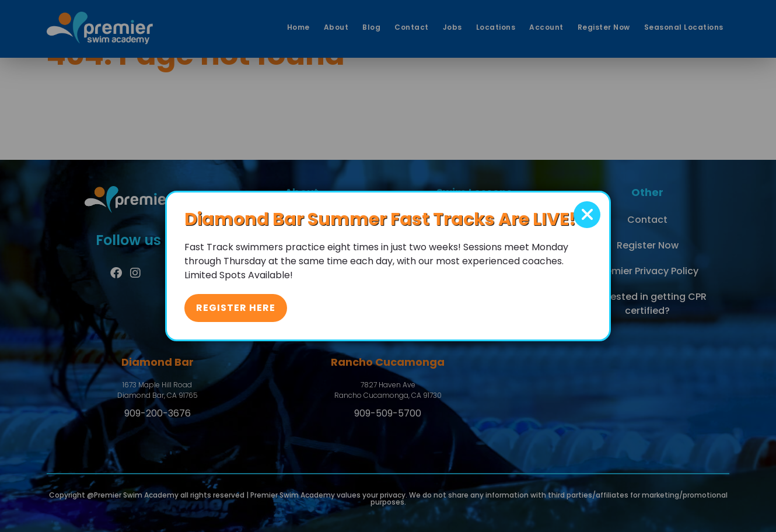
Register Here (236, 308)
